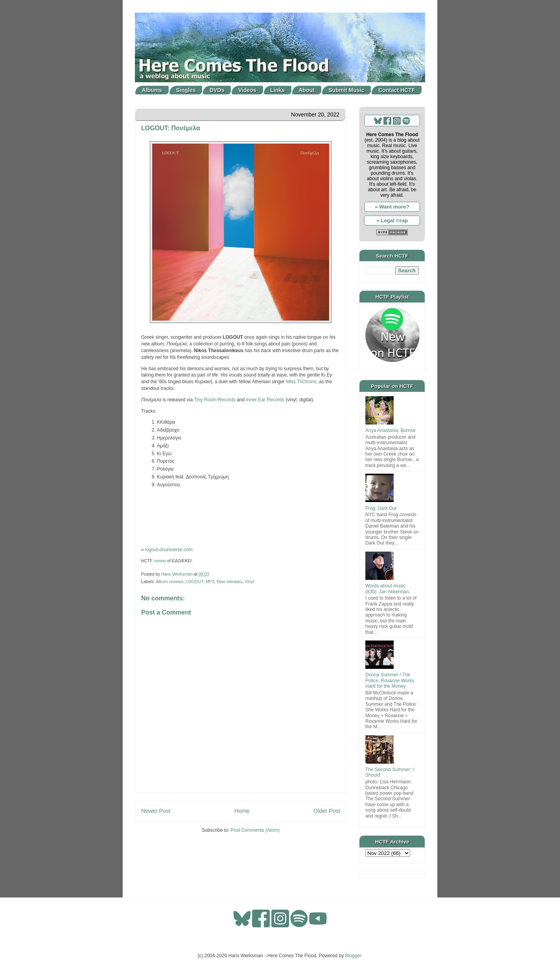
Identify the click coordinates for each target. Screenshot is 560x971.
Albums (152, 90)
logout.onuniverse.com (169, 550)
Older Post (327, 811)
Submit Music (347, 90)
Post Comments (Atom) (255, 830)
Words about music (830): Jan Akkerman (387, 589)
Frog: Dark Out (381, 508)
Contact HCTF (397, 90)
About (307, 90)
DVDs (217, 90)
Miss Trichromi (301, 382)
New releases (229, 581)
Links (277, 90)
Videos (247, 90)
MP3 (210, 581)
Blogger (353, 956)
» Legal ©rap (392, 221)
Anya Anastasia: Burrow (390, 430)
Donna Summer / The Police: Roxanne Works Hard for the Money (390, 680)
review (160, 561)
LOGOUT (194, 581)
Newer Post (156, 811)
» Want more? (392, 207)
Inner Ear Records (265, 400)
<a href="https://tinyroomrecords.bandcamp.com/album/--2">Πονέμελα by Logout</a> (241, 517)
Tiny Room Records (215, 400)
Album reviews (169, 581)
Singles (186, 90)
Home (242, 811)
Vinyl (249, 581)
